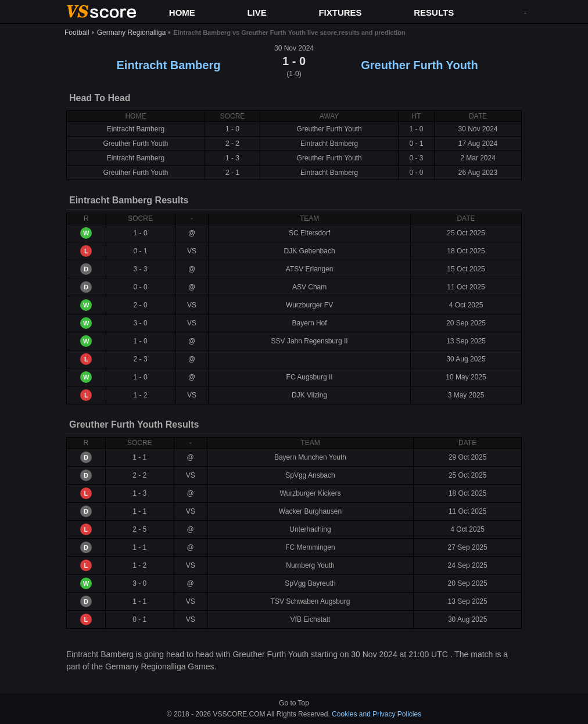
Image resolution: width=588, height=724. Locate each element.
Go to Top (294, 703)
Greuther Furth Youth (419, 65)
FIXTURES (340, 12)
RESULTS (434, 12)
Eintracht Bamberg (169, 65)
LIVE (257, 12)
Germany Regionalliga (132, 33)
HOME (182, 12)
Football (77, 33)
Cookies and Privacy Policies (377, 714)
